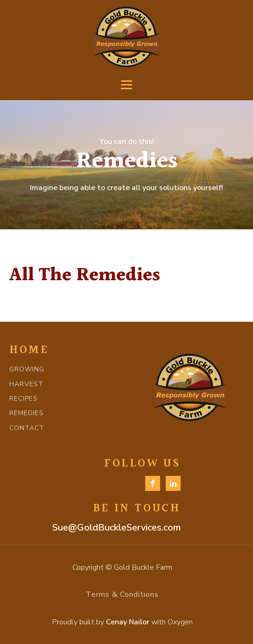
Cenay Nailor (128, 622)
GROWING (27, 369)
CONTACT (27, 428)
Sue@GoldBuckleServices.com (116, 527)
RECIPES (24, 399)
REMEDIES (27, 413)
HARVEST (26, 384)
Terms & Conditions (122, 594)
